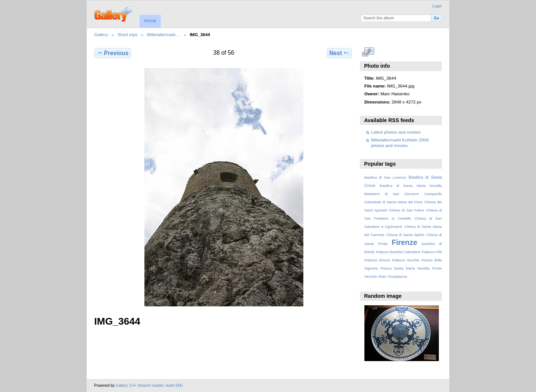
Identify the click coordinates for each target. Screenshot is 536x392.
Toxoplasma (397, 276)
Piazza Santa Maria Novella (405, 268)
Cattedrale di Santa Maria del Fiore (393, 202)
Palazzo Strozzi (377, 260)
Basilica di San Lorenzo (385, 177)
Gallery (101, 34)
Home (150, 21)
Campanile (433, 194)
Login (437, 6)
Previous (113, 53)
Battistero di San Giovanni (392, 194)
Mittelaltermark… (163, 34)
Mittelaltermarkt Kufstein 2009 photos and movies (400, 142)
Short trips (127, 34)
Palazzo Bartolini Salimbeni (398, 252)
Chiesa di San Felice (406, 210)
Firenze (404, 242)
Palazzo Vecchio (406, 260)
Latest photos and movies (396, 132)
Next (339, 53)
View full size (368, 52)
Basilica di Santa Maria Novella (411, 186)
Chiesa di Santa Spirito (405, 235)
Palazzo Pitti (432, 252)
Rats (382, 276)
